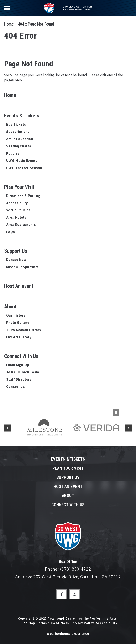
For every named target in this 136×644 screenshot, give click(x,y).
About (10, 307)
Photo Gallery (18, 323)
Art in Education (20, 139)
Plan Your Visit (19, 187)
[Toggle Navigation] (8, 7)
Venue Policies (18, 210)
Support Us (16, 251)
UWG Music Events (22, 161)
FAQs (11, 232)
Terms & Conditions (53, 623)
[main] (68, 205)
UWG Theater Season (24, 168)
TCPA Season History (24, 330)
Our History (16, 315)
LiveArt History (19, 337)
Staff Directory (19, 379)
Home (9, 24)
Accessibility (17, 203)
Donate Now (16, 260)
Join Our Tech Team (23, 372)
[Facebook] (62, 594)
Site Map (28, 623)
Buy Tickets (16, 124)
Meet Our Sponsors (22, 267)
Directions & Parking (23, 196)
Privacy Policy (82, 623)
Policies (13, 153)
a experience (68, 634)
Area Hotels (16, 217)
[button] (7, 428)
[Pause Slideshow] (116, 413)
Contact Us (15, 387)
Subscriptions (18, 132)
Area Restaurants (21, 225)
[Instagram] (74, 594)
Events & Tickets (22, 116)
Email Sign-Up (18, 365)
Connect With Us (21, 356)
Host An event (19, 286)
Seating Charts (19, 146)
